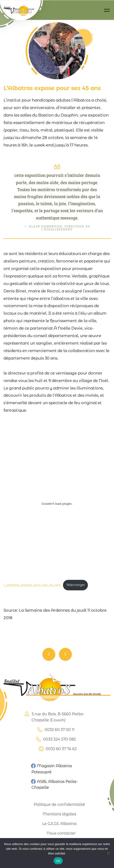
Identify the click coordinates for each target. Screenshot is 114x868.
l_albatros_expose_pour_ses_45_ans (32, 585)
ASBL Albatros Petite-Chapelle (54, 784)
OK (58, 861)
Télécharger (76, 585)
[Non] (108, 853)
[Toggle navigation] (107, 10)
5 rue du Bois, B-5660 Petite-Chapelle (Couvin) (54, 717)
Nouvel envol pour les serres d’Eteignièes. (49, 654)
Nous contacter (61, 833)
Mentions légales (59, 814)
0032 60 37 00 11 (55, 730)
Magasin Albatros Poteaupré (51, 769)
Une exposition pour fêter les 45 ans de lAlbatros (65, 654)
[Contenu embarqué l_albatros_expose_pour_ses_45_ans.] (57, 504)
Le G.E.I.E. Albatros (59, 824)
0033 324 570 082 (55, 739)
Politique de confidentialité (59, 804)
